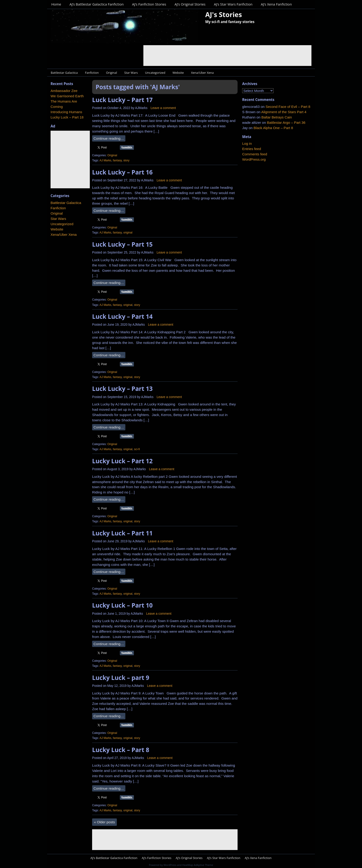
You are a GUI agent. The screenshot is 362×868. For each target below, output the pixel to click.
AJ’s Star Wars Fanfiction (233, 4)
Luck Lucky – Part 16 (122, 172)
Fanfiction (92, 73)
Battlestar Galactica (64, 73)
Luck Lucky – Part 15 (122, 244)
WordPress (170, 865)
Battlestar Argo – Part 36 (286, 123)
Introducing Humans (66, 112)
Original (112, 73)
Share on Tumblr (127, 148)
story (126, 160)
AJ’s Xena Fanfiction (276, 4)
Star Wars (131, 73)
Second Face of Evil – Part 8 (288, 107)
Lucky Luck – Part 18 (67, 117)
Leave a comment (163, 108)
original (128, 233)
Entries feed (252, 149)
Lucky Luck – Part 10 (122, 605)
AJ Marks (105, 160)
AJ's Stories (224, 14)
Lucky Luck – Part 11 (122, 533)
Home (56, 4)
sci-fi (137, 449)
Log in (247, 143)
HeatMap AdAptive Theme (198, 865)
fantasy (117, 160)
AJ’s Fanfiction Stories (149, 4)
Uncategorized (155, 73)
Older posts (104, 822)
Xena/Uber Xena (202, 73)
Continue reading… (109, 138)
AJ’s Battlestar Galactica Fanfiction (97, 4)
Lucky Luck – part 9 (121, 678)
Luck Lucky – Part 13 (122, 389)
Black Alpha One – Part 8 (273, 128)
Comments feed (255, 154)
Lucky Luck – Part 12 (122, 461)
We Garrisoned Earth (67, 96)
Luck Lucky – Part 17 (122, 100)
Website (178, 73)
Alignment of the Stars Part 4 (284, 112)
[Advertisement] (227, 56)
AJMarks (141, 108)
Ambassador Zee (64, 91)
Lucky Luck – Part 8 (121, 750)
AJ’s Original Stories (190, 4)
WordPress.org (254, 159)
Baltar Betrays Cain (277, 117)
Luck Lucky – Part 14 (122, 316)
